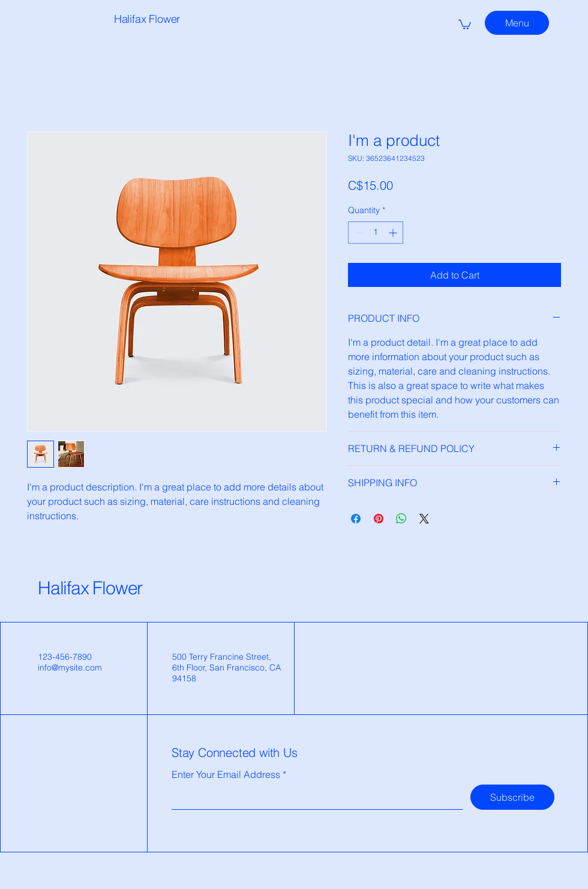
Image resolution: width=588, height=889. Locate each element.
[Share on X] (424, 519)
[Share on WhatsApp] (401, 519)
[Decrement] (357, 233)
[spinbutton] (376, 233)
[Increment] (394, 233)
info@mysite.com (70, 668)
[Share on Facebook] (356, 519)
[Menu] (517, 23)
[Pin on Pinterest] (379, 519)
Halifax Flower (90, 588)
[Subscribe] (512, 797)
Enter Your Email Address (226, 774)
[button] (465, 24)
